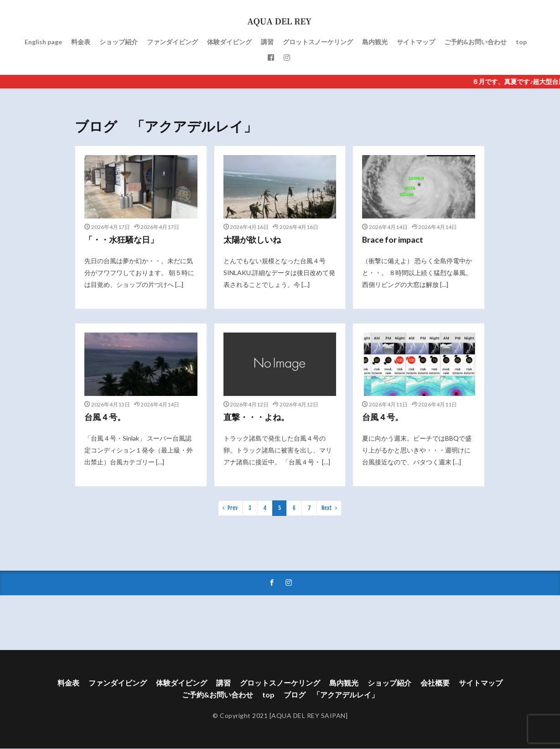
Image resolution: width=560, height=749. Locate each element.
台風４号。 (105, 417)
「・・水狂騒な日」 (121, 239)
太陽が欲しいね (252, 239)
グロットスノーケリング (318, 42)
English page (43, 42)
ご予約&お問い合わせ (475, 42)
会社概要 (435, 683)
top (521, 42)
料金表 (81, 42)
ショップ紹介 (119, 42)
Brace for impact (393, 239)
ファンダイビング (172, 42)
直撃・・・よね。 (256, 417)
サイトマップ (416, 42)
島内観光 (375, 42)
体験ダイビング (229, 42)
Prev (233, 508)
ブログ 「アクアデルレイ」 (331, 695)
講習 (267, 42)
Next (327, 508)
